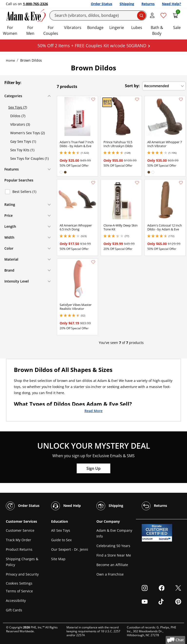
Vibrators (73, 28)
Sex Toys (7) (18, 107)
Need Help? (172, 4)
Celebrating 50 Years (113, 546)
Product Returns (19, 549)
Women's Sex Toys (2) (28, 133)
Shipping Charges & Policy (22, 562)
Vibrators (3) (20, 124)
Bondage (95, 28)
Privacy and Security (22, 574)
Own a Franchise (110, 574)
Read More (93, 411)
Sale (177, 28)
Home (10, 60)
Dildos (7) (18, 116)
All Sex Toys (61, 530)
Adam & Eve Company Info (114, 533)
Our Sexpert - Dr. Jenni (70, 549)
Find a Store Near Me (114, 555)
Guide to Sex (61, 540)
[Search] (98, 15)
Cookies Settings (19, 583)
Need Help (66, 506)
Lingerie (117, 28)
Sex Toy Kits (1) (22, 150)
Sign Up (93, 468)
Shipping (127, 4)
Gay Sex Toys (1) (23, 141)
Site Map (58, 559)
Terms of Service (19, 591)
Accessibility (16, 601)
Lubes (137, 28)
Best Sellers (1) (24, 192)
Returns (148, 4)
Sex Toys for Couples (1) (29, 158)
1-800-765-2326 (35, 4)
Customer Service (20, 530)
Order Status (102, 4)
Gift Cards (14, 610)
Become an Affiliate (112, 565)
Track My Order (19, 540)
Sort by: (132, 86)
